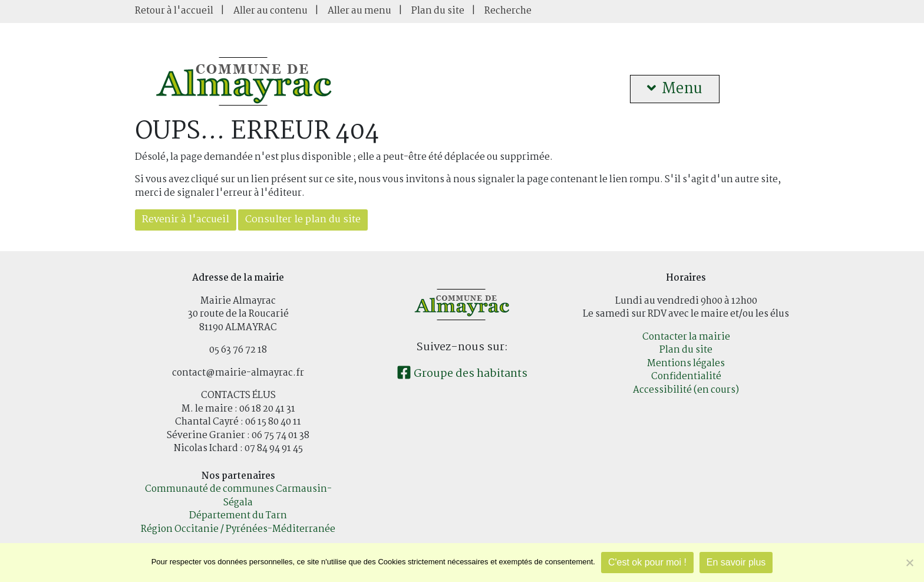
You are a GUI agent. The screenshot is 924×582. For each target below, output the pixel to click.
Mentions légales (686, 364)
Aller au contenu (270, 11)
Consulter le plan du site (303, 220)
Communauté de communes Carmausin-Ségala (238, 496)
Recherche (508, 11)
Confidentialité (686, 377)
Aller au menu (359, 11)
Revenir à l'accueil (186, 220)
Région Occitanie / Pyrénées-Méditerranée (238, 529)
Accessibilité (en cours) (686, 390)
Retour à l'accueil (174, 11)
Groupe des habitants (462, 374)
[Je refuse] (909, 563)
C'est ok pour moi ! (647, 562)
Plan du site (438, 11)
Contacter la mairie (686, 337)
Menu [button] (675, 89)
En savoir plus (736, 562)
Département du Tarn (238, 516)
